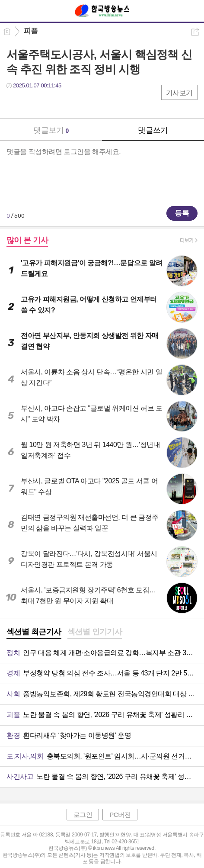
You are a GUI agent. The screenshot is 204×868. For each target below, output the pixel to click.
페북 (14, 103)
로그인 (83, 815)
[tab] (34, 633)
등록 (182, 213)
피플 (31, 31)
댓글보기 (51, 130)
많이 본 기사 (27, 240)
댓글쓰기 (153, 130)
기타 (66, 103)
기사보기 (179, 93)
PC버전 (120, 815)
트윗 (31, 103)
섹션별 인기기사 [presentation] (95, 632)
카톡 (49, 103)
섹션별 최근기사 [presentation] (34, 632)
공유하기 (195, 32)
